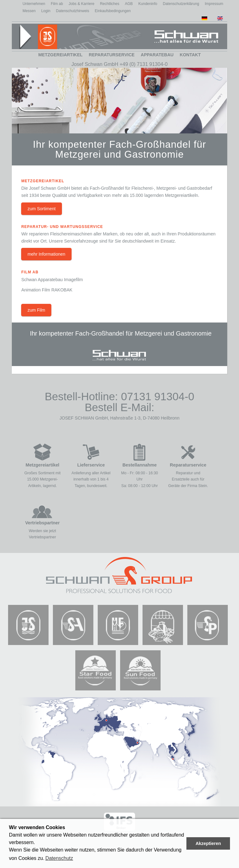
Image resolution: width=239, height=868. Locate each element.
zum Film (36, 310)
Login (46, 11)
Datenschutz (59, 858)
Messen (29, 11)
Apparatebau (157, 55)
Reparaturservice (112, 55)
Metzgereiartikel (60, 55)
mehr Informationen (46, 254)
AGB (129, 4)
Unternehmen (34, 4)
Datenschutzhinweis (73, 11)
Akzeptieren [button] (208, 843)
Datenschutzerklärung (181, 4)
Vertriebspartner (42, 523)
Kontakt (190, 55)
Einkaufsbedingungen (113, 11)
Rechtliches (110, 4)
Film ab (57, 4)
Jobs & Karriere (81, 4)
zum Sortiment (41, 209)
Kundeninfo (148, 4)
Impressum (214, 4)
